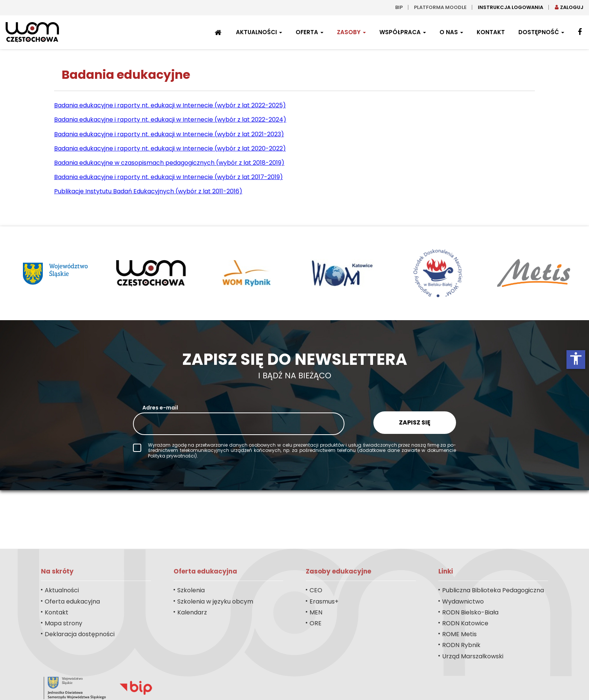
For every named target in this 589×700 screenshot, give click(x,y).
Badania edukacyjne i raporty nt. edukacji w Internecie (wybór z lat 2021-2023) (169, 134)
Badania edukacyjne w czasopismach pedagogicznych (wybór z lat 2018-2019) (169, 163)
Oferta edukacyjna (72, 601)
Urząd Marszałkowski (473, 656)
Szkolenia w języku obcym (215, 601)
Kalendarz (192, 612)
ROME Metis (459, 634)
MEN (316, 612)
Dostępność (541, 32)
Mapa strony (63, 623)
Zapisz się (415, 422)
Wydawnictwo (463, 601)
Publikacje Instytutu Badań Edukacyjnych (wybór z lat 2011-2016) (148, 191)
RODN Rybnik (461, 645)
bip (399, 7)
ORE (316, 623)
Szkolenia (191, 590)
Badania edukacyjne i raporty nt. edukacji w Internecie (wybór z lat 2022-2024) (170, 120)
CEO (316, 590)
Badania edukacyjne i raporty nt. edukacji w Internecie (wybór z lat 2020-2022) (170, 148)
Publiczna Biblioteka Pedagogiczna (493, 590)
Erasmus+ (324, 601)
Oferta (310, 32)
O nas (451, 32)
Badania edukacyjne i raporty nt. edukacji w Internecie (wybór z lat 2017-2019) (168, 177)
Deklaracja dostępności (80, 634)
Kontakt (491, 32)
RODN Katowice (465, 623)
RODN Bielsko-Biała (470, 612)
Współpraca (403, 32)
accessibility (576, 358)
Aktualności (259, 32)
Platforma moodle (440, 7)
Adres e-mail (160, 408)
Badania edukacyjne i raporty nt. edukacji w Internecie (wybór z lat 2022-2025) (170, 105)
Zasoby (351, 32)
